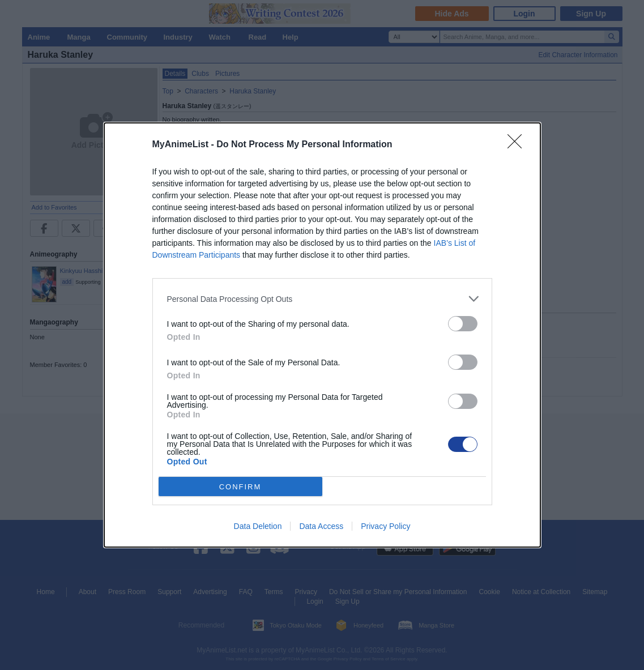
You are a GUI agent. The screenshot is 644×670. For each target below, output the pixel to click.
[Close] (518, 145)
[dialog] (322, 335)
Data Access (321, 526)
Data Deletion (258, 526)
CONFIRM (240, 487)
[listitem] (322, 299)
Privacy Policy (385, 526)
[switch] (463, 324)
